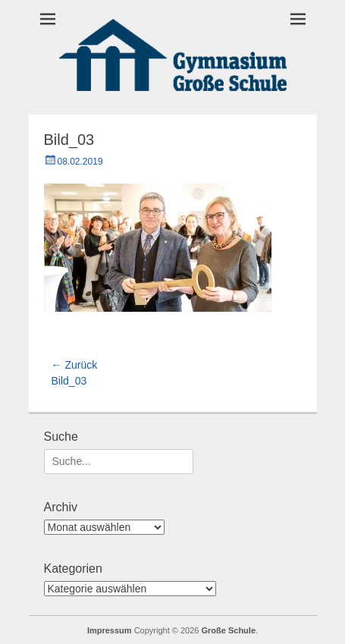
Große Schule (229, 630)
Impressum (110, 630)
